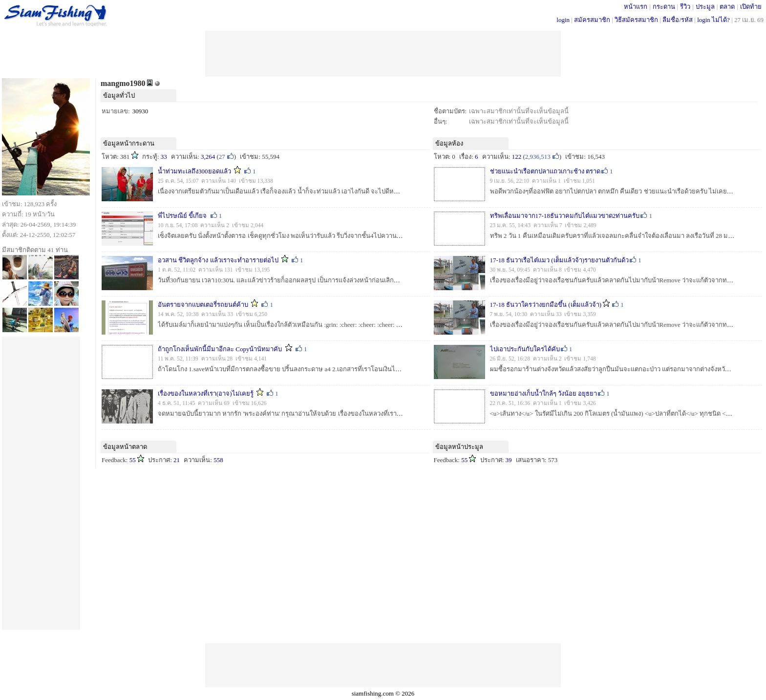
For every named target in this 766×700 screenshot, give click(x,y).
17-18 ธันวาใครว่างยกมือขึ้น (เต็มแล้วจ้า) (546, 305)
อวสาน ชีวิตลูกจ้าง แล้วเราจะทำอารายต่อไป (218, 260)
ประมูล (705, 7)
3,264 (208, 157)
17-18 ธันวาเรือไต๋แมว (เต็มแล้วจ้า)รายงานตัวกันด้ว (560, 260)
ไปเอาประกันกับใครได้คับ (525, 349)
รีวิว (685, 7)
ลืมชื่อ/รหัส (678, 20)
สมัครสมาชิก (592, 20)
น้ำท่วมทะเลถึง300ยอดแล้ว (194, 171)
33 (164, 157)
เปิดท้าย (751, 7)
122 (517, 157)
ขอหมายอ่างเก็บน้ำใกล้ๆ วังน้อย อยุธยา (544, 393)
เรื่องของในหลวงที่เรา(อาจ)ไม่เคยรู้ (206, 393)
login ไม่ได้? (713, 20)
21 (177, 460)
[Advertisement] (383, 53)
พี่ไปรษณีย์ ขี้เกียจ (182, 216)
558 (218, 460)
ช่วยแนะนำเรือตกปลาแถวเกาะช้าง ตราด (545, 171)
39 (509, 460)
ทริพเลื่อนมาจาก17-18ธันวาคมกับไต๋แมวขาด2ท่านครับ (565, 216)
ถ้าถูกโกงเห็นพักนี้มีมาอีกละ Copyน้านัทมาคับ (220, 349)
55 (133, 460)
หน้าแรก (636, 7)
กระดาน (664, 7)
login (563, 20)
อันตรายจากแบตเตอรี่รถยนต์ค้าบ (203, 305)
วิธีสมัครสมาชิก (636, 20)
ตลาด (727, 7)
